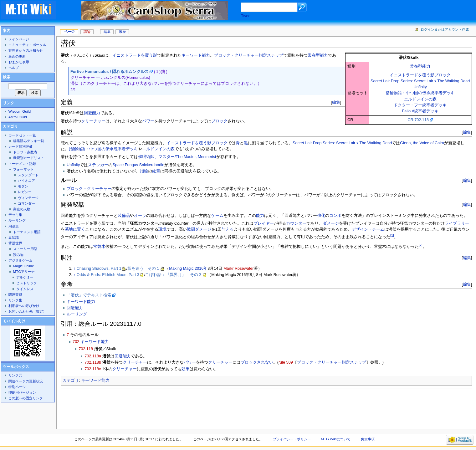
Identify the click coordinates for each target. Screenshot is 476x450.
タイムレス (25, 289)
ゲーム (217, 216)
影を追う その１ (144, 268)
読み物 (18, 255)
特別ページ (17, 387)
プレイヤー (264, 223)
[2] (421, 245)
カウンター (296, 223)
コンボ (335, 216)
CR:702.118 (418, 120)
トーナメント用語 (27, 232)
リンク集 (15, 300)
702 (76, 342)
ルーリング (77, 314)
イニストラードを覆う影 (135, 55)
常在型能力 (420, 66)
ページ (69, 32)
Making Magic (181, 268)
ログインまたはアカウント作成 (445, 29)
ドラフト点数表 (25, 152)
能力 (260, 216)
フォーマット (23, 169)
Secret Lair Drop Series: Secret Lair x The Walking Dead (420, 81)
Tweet (246, 16)
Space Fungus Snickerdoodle (138, 165)
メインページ (19, 39)
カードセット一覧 (22, 135)
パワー (148, 121)
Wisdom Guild (20, 111)
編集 (336, 102)
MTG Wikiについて (336, 439)
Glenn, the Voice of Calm (422, 143)
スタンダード (28, 175)
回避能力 (92, 113)
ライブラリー (457, 223)
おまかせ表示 (19, 62)
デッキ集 (15, 215)
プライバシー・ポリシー (292, 439)
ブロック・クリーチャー (89, 189)
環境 (162, 229)
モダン (23, 186)
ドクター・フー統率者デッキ (420, 105)
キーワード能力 (196, 55)
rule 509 (286, 362)
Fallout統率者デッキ (420, 111)
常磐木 (99, 247)
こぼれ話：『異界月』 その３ (174, 275)
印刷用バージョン (22, 392)
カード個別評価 (20, 146)
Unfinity (420, 87)
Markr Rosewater (239, 268)
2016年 (201, 268)
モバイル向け (14, 321)
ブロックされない (257, 362)
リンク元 (15, 375)
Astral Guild (18, 117)
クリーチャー (93, 121)
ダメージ (331, 223)
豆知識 (14, 238)
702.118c (93, 369)
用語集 (14, 226)
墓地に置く (75, 229)
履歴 (122, 32)
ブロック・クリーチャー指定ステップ (249, 55)
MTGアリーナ (24, 272)
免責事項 (368, 439)
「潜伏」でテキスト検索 (89, 295)
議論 (87, 32)
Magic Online (24, 266)
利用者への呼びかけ (24, 306)
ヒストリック (27, 283)
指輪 (144, 171)
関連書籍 (15, 294)
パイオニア (26, 181)
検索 (7, 77)
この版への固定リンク (26, 398)
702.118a (93, 356)
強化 (321, 216)
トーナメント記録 (22, 164)
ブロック (219, 121)
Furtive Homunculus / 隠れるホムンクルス (110, 72)
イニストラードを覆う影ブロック (420, 75)
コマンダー (26, 203)
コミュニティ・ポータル (27, 45)
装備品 (124, 216)
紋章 (156, 171)
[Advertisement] (175, 407)
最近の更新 (17, 56)
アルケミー (25, 277)
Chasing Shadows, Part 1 (99, 268)
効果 (186, 369)
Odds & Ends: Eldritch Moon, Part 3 (108, 275)
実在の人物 (22, 209)
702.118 (86, 349)
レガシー (25, 192)
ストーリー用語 (25, 249)
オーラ (140, 216)
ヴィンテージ (28, 198)
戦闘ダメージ (199, 229)
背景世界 (15, 243)
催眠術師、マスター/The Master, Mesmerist (177, 157)
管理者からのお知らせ (26, 50)
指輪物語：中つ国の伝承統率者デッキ (420, 93)
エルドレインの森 (420, 99)
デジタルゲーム (20, 260)
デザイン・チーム (368, 229)
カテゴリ (71, 381)
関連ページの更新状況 (26, 381)
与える (228, 229)
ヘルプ (14, 68)
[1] (392, 235)
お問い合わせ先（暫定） (27, 311)
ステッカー (98, 165)
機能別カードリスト (29, 158)
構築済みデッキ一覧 (29, 141)
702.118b (93, 362)
